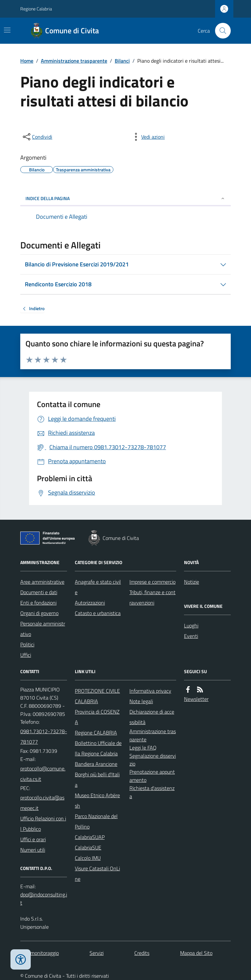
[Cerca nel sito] (220, 31)
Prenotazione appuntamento (152, 776)
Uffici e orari (33, 839)
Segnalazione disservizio (153, 760)
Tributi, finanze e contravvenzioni (152, 597)
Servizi (97, 953)
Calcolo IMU (88, 858)
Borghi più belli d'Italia (97, 780)
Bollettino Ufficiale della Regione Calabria (98, 748)
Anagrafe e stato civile (98, 587)
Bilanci (122, 61)
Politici (27, 644)
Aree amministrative (42, 582)
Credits (142, 953)
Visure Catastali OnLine (97, 874)
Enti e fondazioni (38, 603)
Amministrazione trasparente (74, 61)
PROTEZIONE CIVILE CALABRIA (97, 696)
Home (27, 61)
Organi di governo (39, 613)
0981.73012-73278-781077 (44, 736)
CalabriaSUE (88, 847)
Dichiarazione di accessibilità (152, 717)
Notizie (192, 582)
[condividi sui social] (37, 137)
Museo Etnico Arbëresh (97, 800)
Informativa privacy (150, 691)
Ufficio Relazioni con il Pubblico (43, 824)
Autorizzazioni (90, 603)
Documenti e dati (39, 592)
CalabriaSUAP (90, 837)
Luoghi (191, 625)
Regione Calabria (36, 9)
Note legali (141, 701)
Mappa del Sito (196, 953)
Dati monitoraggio (40, 953)
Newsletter (196, 699)
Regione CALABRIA (96, 733)
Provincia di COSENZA (97, 717)
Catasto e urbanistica (98, 613)
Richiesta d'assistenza (152, 792)
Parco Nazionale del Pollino (96, 821)
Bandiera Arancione (96, 764)
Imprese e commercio (152, 582)
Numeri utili (33, 850)
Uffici (26, 655)
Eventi (191, 636)
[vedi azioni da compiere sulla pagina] (148, 137)
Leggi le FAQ (143, 748)
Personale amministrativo (43, 629)
